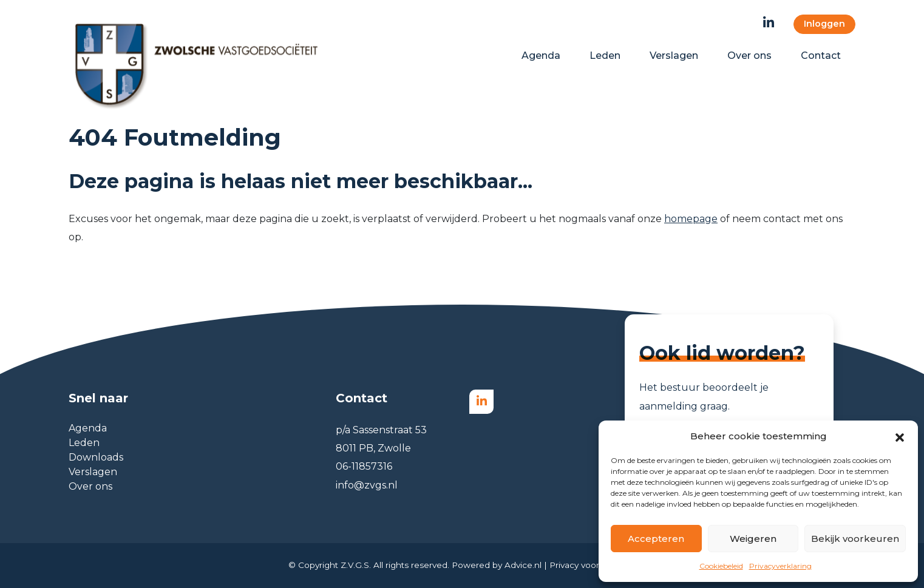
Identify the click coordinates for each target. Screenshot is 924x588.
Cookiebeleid (721, 566)
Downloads (96, 457)
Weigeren (753, 539)
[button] (900, 436)
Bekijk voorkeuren (855, 539)
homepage (691, 219)
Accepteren (656, 539)
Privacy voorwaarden (593, 565)
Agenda (88, 428)
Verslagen (93, 472)
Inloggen (824, 24)
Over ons (90, 486)
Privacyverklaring (780, 566)
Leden (84, 443)
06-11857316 (364, 466)
